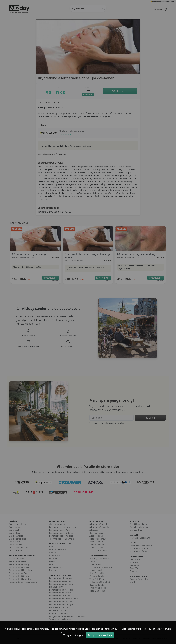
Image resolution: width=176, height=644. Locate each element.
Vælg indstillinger (73, 635)
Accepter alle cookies (100, 635)
